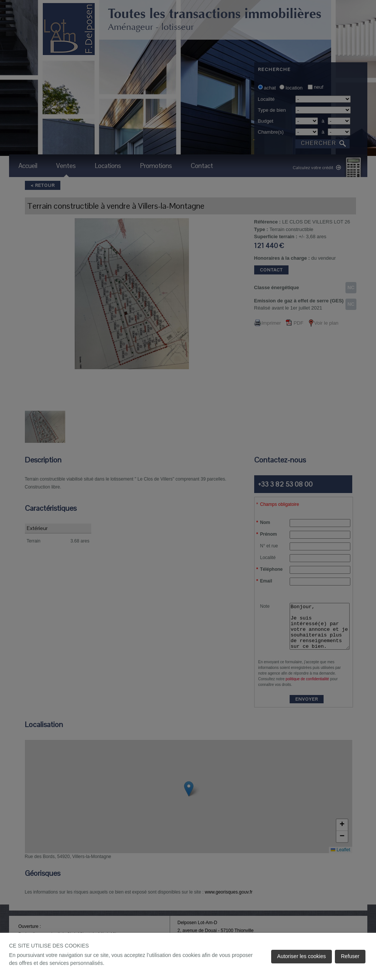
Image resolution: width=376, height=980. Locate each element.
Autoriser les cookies (302, 956)
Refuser (350, 956)
